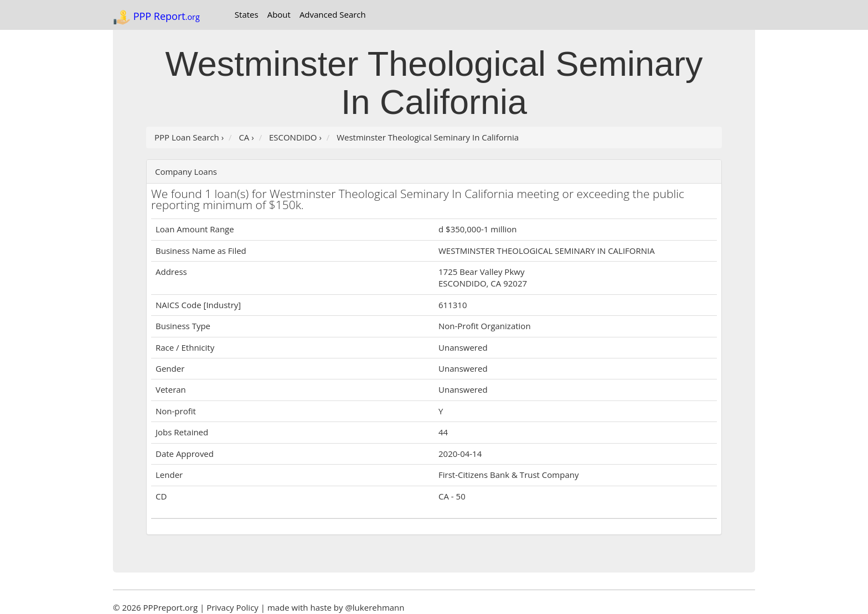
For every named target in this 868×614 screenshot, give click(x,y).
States (247, 14)
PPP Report (156, 17)
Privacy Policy (232, 607)
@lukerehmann (374, 607)
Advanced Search (333, 14)
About (279, 14)
